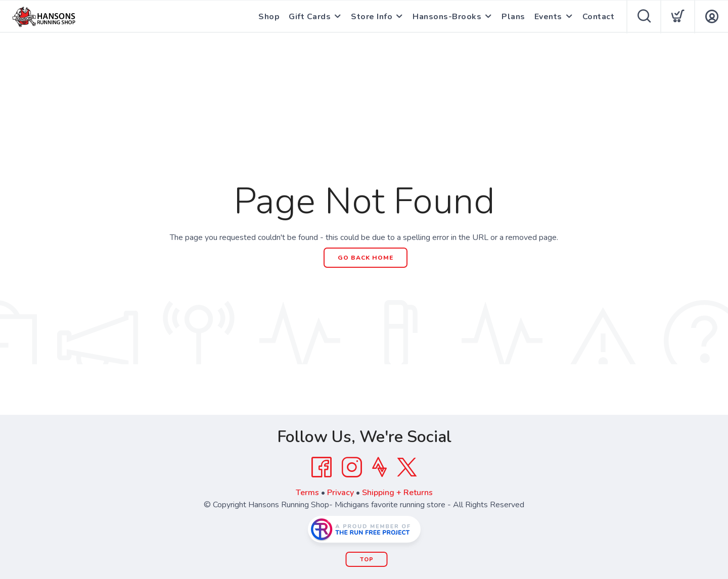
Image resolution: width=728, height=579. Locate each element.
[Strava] (379, 467)
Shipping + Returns (397, 493)
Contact (599, 17)
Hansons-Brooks (447, 17)
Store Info (372, 17)
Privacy (340, 493)
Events (548, 17)
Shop (269, 17)
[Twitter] (407, 467)
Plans (513, 17)
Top (367, 560)
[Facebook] (322, 467)
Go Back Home (366, 258)
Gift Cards (310, 17)
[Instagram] (352, 467)
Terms (307, 493)
